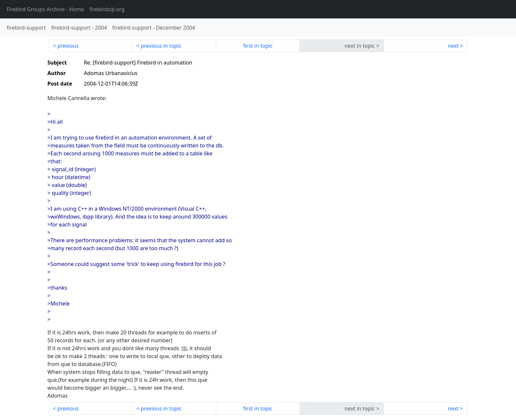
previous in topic (161, 46)
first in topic (258, 46)
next (453, 46)
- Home (45, 9)
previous (68, 46)
